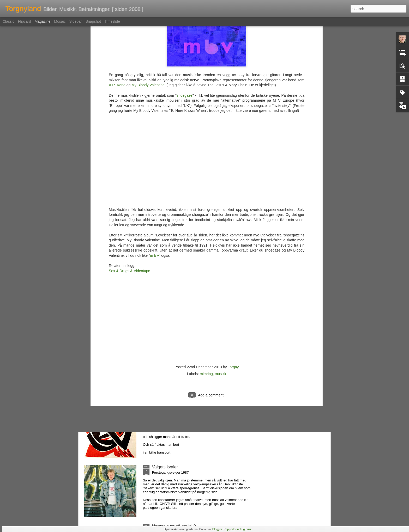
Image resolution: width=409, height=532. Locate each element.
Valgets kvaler (165, 467)
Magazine (43, 21)
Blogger (217, 529)
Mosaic (60, 21)
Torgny (233, 251)
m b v (154, 139)
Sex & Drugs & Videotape (130, 155)
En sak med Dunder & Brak (177, 289)
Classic (8, 21)
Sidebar (76, 21)
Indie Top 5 (162, 349)
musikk (221, 258)
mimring (206, 258)
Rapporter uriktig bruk (237, 529)
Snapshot (93, 21)
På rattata (161, 408)
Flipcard (25, 21)
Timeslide (112, 21)
